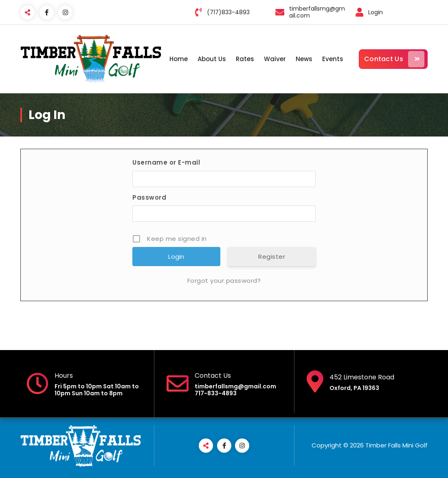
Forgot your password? (224, 281)
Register (272, 257)
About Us (212, 59)
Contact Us (394, 59)
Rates (245, 59)
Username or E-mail (166, 162)
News (304, 59)
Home (179, 59)
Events (333, 59)
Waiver (275, 59)
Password (149, 197)
